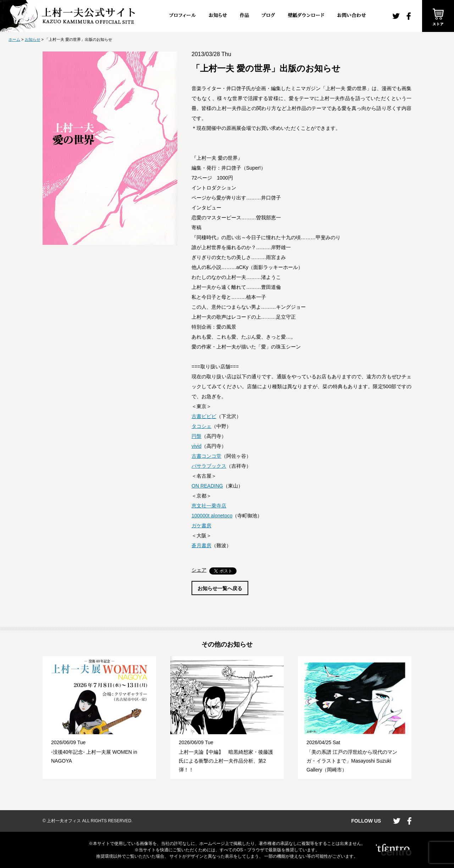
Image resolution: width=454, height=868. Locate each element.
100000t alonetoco (212, 516)
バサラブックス (209, 466)
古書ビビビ (204, 416)
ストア (438, 16)
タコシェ (201, 426)
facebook (409, 16)
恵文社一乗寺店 (209, 506)
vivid (196, 446)
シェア (199, 570)
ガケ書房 (201, 526)
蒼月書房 (201, 545)
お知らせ (33, 39)
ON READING (207, 486)
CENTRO (394, 850)
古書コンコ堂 (206, 456)
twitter (396, 16)
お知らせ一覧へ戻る (220, 588)
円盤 (196, 436)
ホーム (14, 39)
